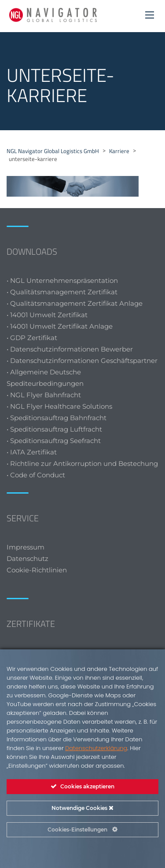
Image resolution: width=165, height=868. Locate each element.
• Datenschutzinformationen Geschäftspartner (82, 361)
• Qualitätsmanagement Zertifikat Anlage (75, 303)
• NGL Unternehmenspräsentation (62, 280)
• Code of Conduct (36, 475)
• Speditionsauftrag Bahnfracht (57, 418)
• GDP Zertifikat (32, 338)
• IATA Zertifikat (33, 452)
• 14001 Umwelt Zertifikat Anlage (60, 326)
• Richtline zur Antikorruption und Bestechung (82, 463)
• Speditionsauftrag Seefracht (54, 441)
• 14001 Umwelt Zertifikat (47, 315)
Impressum (26, 547)
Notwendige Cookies (82, 808)
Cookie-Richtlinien (38, 570)
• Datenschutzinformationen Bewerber (70, 349)
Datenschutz (27, 559)
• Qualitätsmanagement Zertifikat (62, 292)
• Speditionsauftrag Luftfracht (54, 429)
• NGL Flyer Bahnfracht (44, 395)
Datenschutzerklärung (96, 748)
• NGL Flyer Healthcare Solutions (59, 406)
